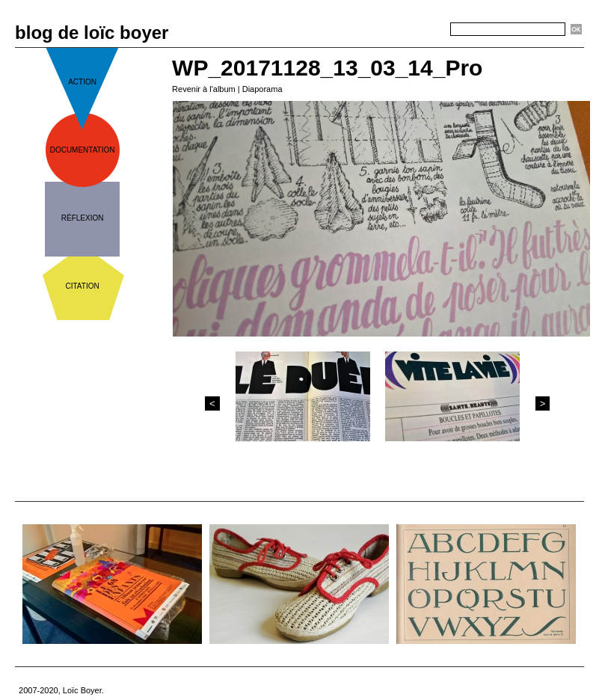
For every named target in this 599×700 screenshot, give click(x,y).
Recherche (423, 30)
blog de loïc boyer (92, 33)
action (82, 82)
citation (83, 286)
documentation (83, 150)
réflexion (83, 218)
